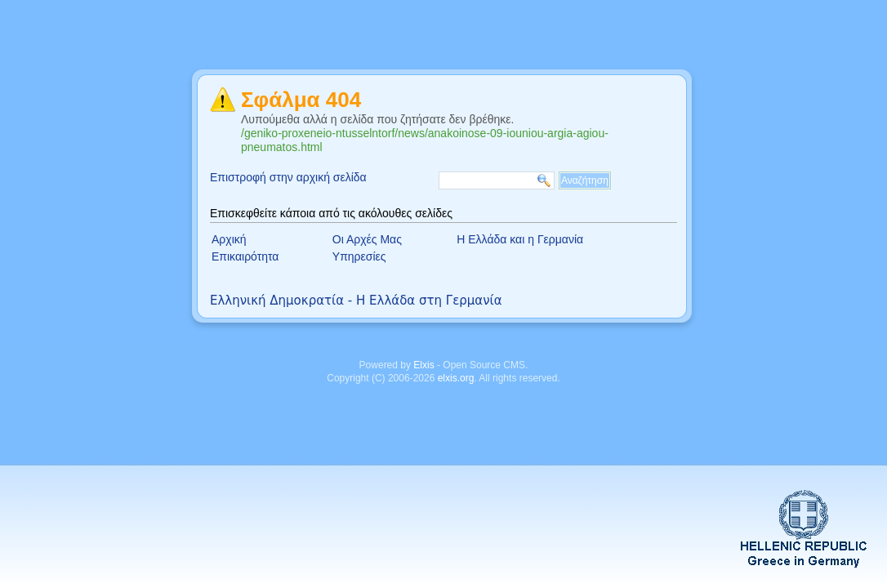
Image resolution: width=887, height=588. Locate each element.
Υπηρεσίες (359, 256)
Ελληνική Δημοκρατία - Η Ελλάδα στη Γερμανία (356, 301)
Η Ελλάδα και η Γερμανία (520, 239)
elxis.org (456, 378)
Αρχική (229, 239)
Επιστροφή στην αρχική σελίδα (288, 177)
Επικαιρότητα (245, 256)
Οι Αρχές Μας (367, 239)
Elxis (423, 365)
